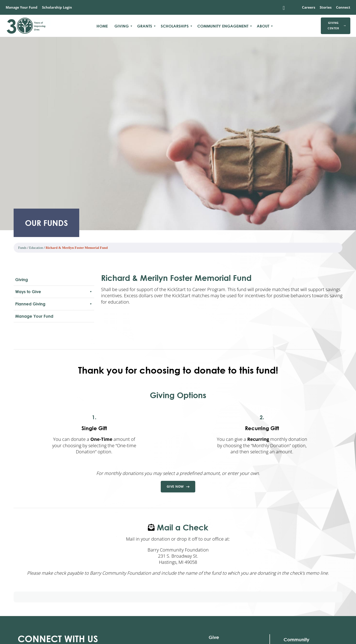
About (263, 26)
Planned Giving (54, 304)
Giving (122, 26)
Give (214, 638)
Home (102, 26)
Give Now (178, 487)
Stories (326, 7)
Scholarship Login (57, 7)
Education (36, 248)
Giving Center (337, 26)
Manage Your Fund (22, 7)
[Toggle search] (284, 8)
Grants (145, 26)
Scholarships (175, 26)
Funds (22, 248)
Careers (309, 7)
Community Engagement (223, 26)
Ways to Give (54, 292)
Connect (343, 7)
